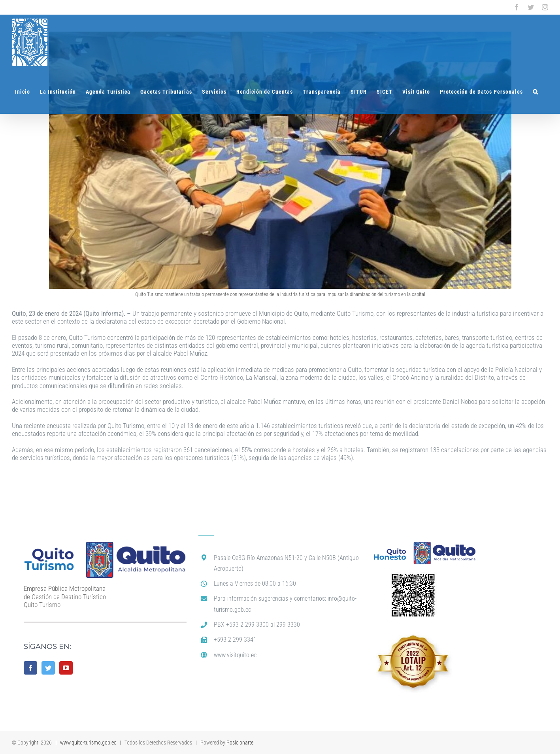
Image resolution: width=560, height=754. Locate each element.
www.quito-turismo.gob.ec (88, 743)
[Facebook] (30, 668)
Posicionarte (240, 743)
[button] (535, 92)
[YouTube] (66, 668)
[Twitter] (48, 668)
